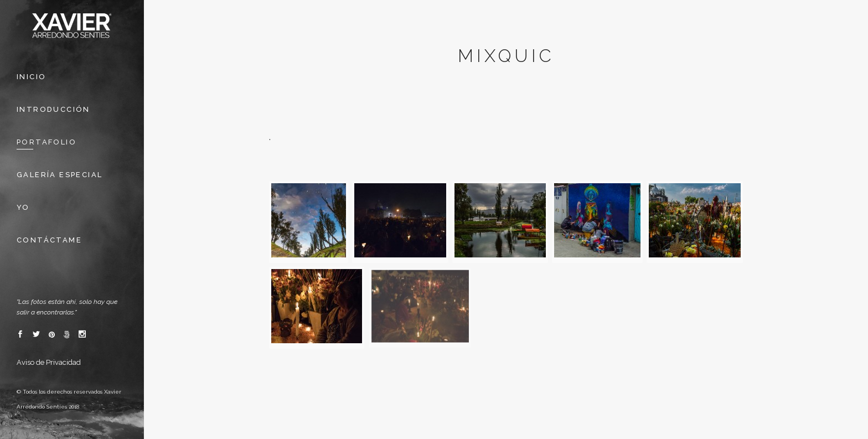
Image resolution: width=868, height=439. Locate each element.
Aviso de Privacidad (49, 362)
